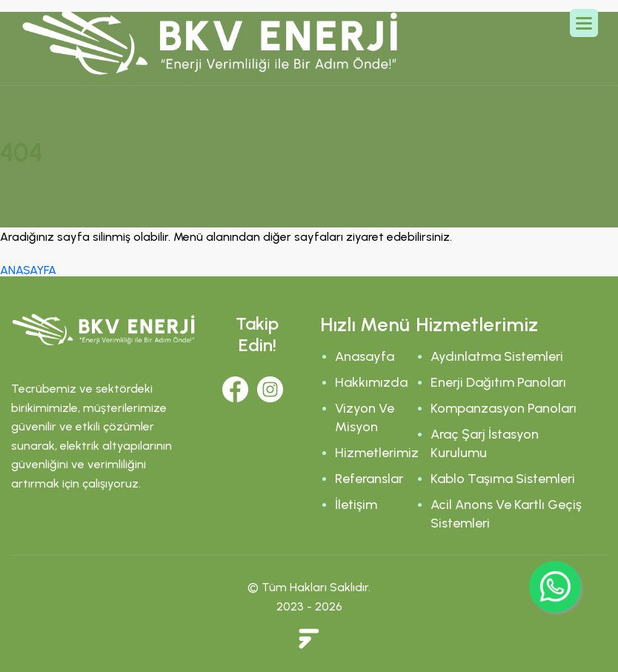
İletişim (356, 505)
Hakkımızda (371, 382)
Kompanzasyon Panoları (504, 408)
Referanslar (369, 479)
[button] (584, 23)
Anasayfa (365, 356)
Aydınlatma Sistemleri (497, 356)
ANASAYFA (28, 270)
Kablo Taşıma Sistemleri (503, 479)
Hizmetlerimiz (377, 453)
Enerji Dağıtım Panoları (498, 382)
